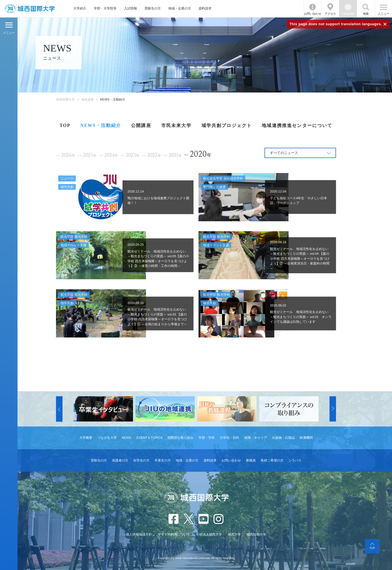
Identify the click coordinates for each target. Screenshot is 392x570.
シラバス (295, 460)
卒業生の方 (163, 460)
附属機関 (306, 438)
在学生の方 (141, 460)
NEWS (127, 438)
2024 (111, 155)
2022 (154, 155)
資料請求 (205, 8)
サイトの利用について (174, 534)
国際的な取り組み (180, 438)
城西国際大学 (65, 99)
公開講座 (141, 125)
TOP (65, 125)
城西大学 (234, 534)
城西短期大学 (256, 534)
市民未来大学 (176, 125)
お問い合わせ (312, 14)
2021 (175, 155)
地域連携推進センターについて (297, 125)
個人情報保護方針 (139, 534)
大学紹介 (80, 8)
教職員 (251, 460)
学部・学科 (207, 438)
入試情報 (130, 8)
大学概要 (86, 438)
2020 (201, 154)
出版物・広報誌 (283, 438)
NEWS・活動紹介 (101, 125)
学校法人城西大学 (209, 534)
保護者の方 (120, 460)
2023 (133, 155)
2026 (68, 155)
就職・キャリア (256, 438)
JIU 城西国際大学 (30, 9)
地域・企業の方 (180, 8)
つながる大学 (107, 438)
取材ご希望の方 (272, 460)
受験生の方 (153, 8)
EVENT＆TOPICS (150, 438)
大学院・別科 (229, 438)
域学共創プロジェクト (227, 125)
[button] (59, 409)
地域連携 (87, 99)
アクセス (330, 14)
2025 (90, 155)
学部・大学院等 (105, 8)
